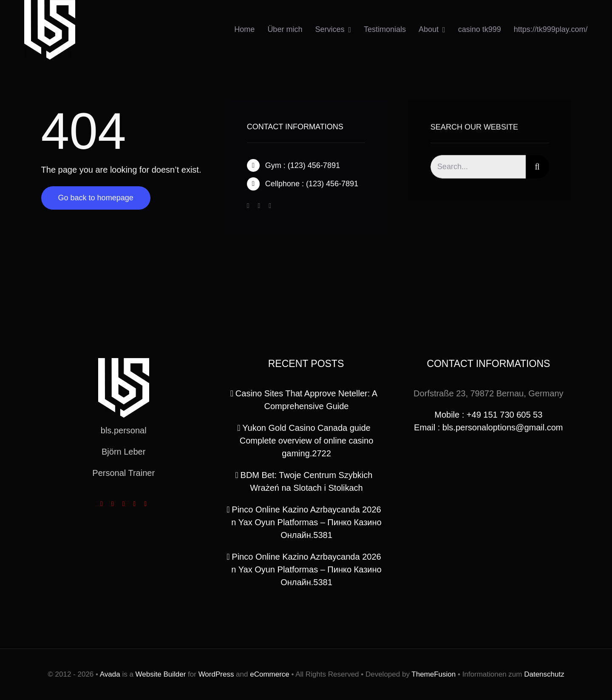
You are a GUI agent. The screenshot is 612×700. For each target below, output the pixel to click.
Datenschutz (544, 674)
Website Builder (161, 674)
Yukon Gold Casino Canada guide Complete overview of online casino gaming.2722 (307, 441)
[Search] (537, 168)
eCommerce (270, 674)
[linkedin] (145, 504)
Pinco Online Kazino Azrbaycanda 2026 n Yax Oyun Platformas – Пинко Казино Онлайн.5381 (306, 522)
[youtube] (135, 504)
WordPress (216, 674)
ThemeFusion (433, 674)
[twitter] (259, 206)
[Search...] (478, 168)
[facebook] (248, 206)
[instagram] (270, 206)
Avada (110, 674)
